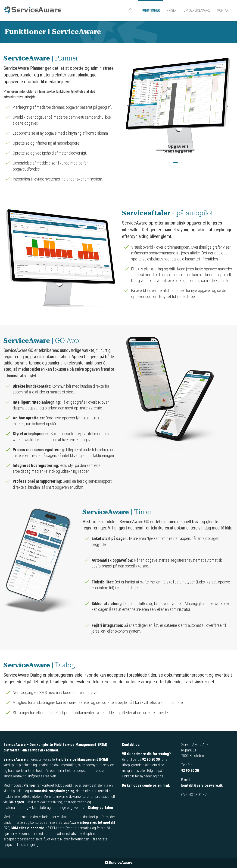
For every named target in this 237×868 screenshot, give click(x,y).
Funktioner (151, 10)
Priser (172, 10)
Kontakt (224, 10)
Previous (128, 106)
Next (228, 106)
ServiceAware (32, 10)
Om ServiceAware (197, 10)
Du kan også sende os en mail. (146, 785)
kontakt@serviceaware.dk (202, 785)
